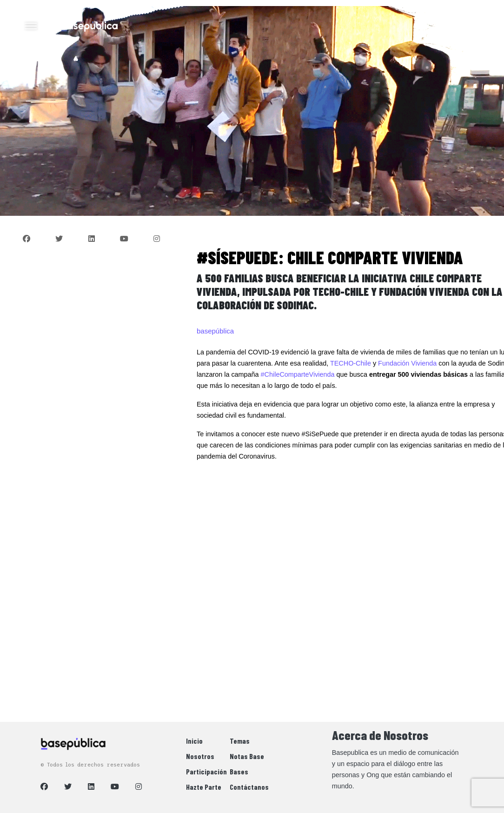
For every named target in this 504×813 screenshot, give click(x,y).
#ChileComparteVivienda (298, 374)
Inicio (194, 741)
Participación (206, 771)
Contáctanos (249, 787)
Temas (240, 741)
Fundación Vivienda (407, 363)
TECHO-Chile (351, 363)
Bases (239, 771)
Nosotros (200, 756)
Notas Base (247, 756)
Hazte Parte (204, 787)
